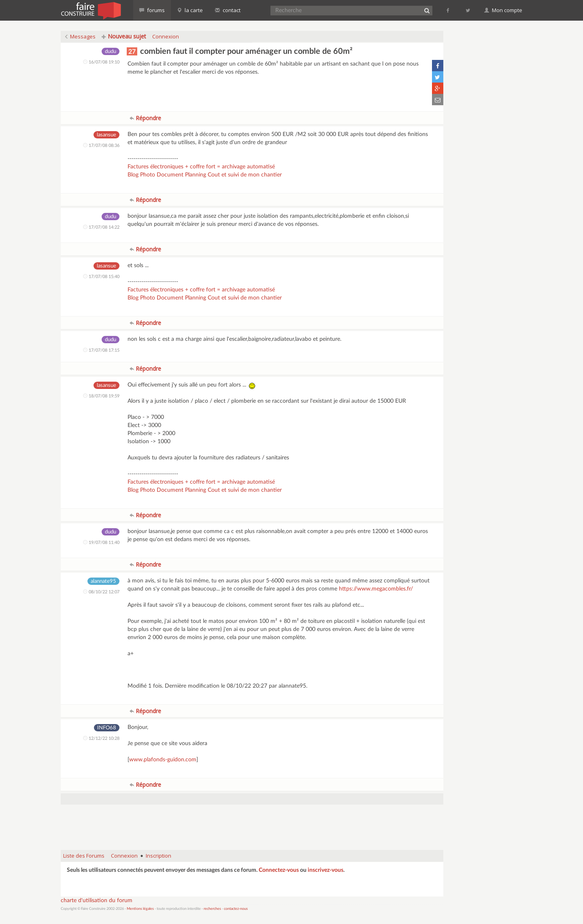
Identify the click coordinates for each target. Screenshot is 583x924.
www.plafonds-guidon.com (163, 760)
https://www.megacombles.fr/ (376, 589)
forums (152, 10)
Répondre (145, 118)
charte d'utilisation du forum (97, 901)
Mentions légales (140, 909)
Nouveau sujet (124, 36)
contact (228, 10)
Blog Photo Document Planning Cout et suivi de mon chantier (205, 175)
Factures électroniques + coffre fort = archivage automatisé (201, 167)
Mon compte (503, 10)
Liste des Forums (84, 856)
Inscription (159, 856)
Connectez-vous (279, 870)
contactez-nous (236, 909)
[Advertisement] (252, 823)
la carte (190, 10)
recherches (212, 909)
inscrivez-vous (326, 870)
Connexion (166, 36)
